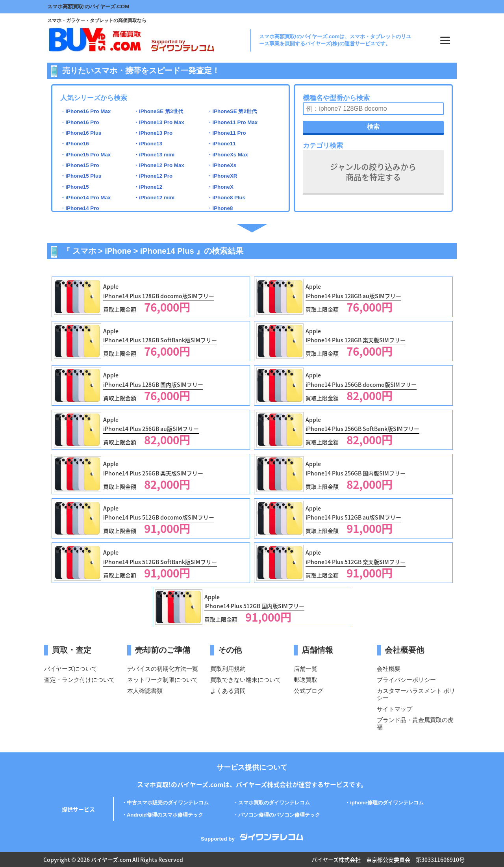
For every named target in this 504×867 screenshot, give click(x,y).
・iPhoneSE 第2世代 (232, 111)
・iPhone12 (148, 187)
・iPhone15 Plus (81, 176)
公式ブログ (309, 691)
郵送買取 (306, 680)
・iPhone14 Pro (80, 208)
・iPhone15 (74, 187)
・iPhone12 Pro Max (159, 165)
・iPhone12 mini (154, 198)
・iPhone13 (148, 144)
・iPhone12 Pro (153, 176)
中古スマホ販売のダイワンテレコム (168, 803)
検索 (373, 127)
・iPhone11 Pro (226, 133)
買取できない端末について (246, 680)
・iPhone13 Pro (153, 133)
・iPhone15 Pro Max (85, 155)
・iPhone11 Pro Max (232, 122)
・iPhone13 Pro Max (159, 122)
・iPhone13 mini (154, 155)
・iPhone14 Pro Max (85, 198)
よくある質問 (228, 691)
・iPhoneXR (222, 176)
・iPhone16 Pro (80, 122)
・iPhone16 (74, 144)
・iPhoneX (220, 187)
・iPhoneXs (222, 165)
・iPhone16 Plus (81, 133)
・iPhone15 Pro (80, 165)
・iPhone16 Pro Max (85, 111)
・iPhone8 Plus (226, 198)
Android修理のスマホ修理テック (165, 815)
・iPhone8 (220, 208)
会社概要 (389, 669)
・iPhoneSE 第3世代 (158, 111)
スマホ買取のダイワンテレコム (274, 803)
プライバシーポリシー (406, 680)
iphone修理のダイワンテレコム (387, 803)
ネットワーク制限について (163, 680)
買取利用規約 (228, 669)
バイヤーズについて (71, 669)
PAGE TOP (488, 841)
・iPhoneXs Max (227, 155)
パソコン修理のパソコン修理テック (279, 815)
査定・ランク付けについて (80, 680)
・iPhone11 (221, 144)
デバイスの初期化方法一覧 (163, 669)
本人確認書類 (145, 691)
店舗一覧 (306, 669)
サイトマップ (395, 709)
